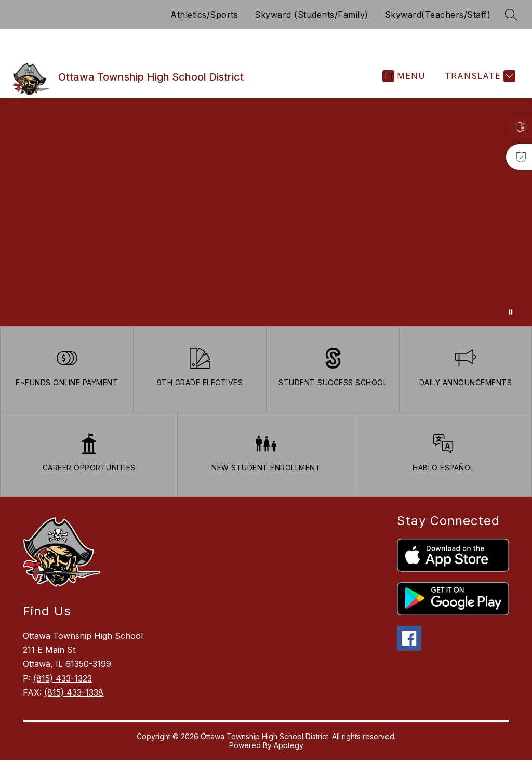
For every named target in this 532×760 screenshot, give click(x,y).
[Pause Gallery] (511, 312)
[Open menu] (404, 76)
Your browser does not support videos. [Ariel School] (266, 212)
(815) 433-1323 (63, 678)
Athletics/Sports (204, 15)
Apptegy (289, 745)
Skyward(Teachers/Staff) (438, 15)
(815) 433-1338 (74, 692)
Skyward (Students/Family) (311, 15)
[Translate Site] (479, 76)
